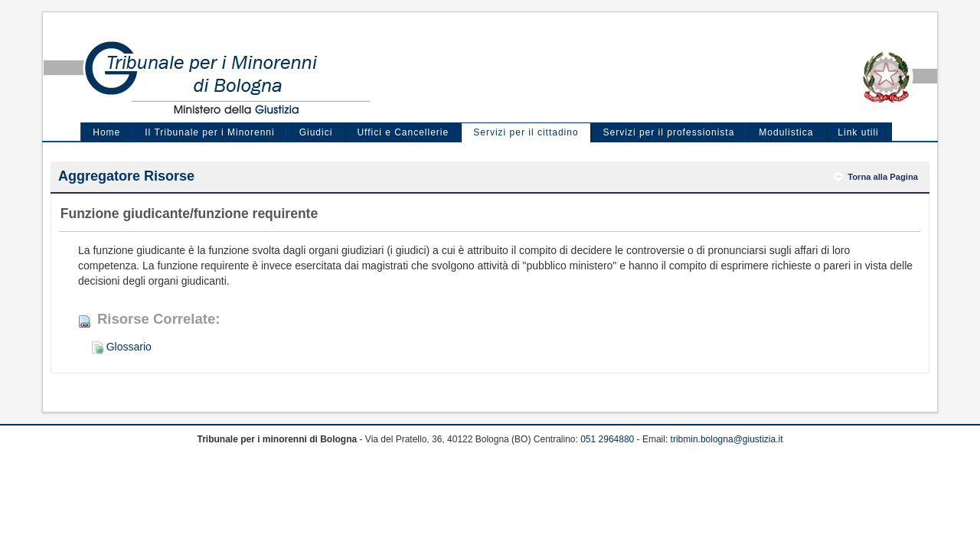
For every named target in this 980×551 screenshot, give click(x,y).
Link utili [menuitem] (858, 132)
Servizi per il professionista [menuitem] (669, 132)
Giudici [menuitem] (316, 132)
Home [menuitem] (106, 132)
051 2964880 (607, 439)
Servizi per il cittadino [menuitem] (526, 132)
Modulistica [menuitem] (786, 132)
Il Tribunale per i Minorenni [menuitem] (209, 132)
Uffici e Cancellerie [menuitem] (403, 132)
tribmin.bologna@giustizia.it (727, 439)
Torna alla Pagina (883, 177)
